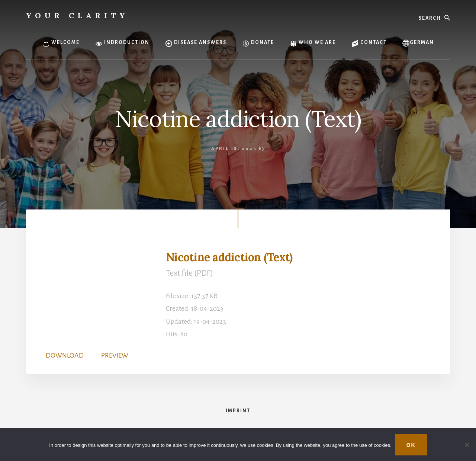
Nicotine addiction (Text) (229, 257)
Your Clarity (77, 15)
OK (411, 445)
